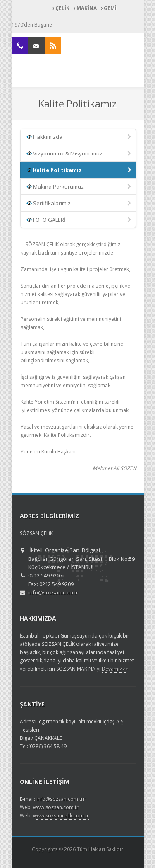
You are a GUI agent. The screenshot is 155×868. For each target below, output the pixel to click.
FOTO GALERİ (79, 220)
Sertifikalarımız (79, 204)
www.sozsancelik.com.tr (61, 816)
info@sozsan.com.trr (61, 799)
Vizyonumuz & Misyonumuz (79, 154)
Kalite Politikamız (80, 170)
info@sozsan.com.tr (53, 592)
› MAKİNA (85, 8)
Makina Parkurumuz (79, 187)
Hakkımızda (79, 137)
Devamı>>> (115, 669)
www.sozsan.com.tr (56, 807)
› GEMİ (109, 8)
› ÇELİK (61, 8)
